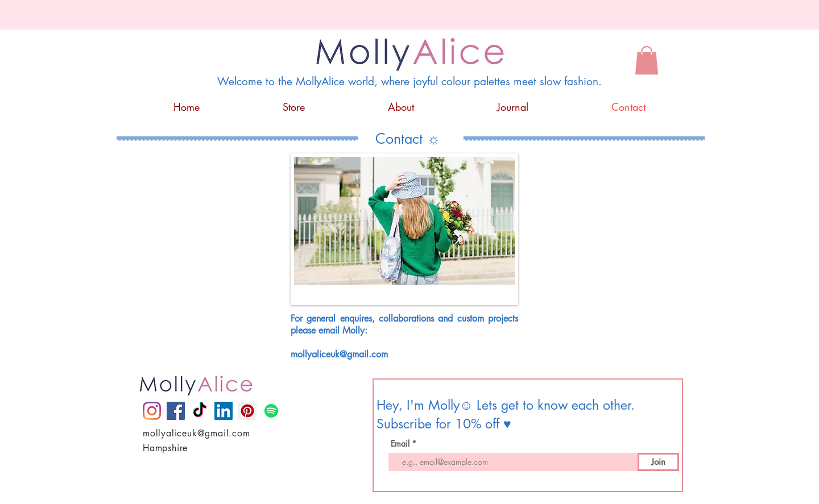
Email (401, 444)
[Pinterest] (247, 411)
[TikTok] (200, 411)
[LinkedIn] (224, 411)
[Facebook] (176, 411)
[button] (647, 60)
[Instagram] (152, 411)
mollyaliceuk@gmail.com (339, 354)
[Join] (658, 462)
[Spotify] (271, 411)
